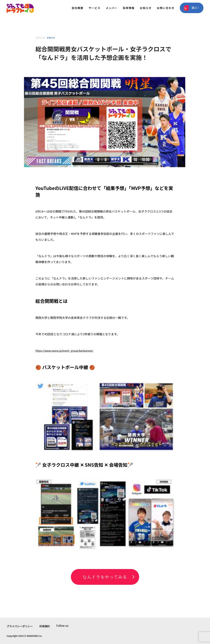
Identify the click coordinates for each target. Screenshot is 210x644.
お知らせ (146, 8)
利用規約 (45, 626)
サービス (94, 8)
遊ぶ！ (192, 8)
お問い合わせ (166, 8)
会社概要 (77, 8)
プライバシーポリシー (20, 626)
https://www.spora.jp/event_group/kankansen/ (64, 351)
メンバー (112, 8)
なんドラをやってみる (105, 577)
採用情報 (129, 8)
